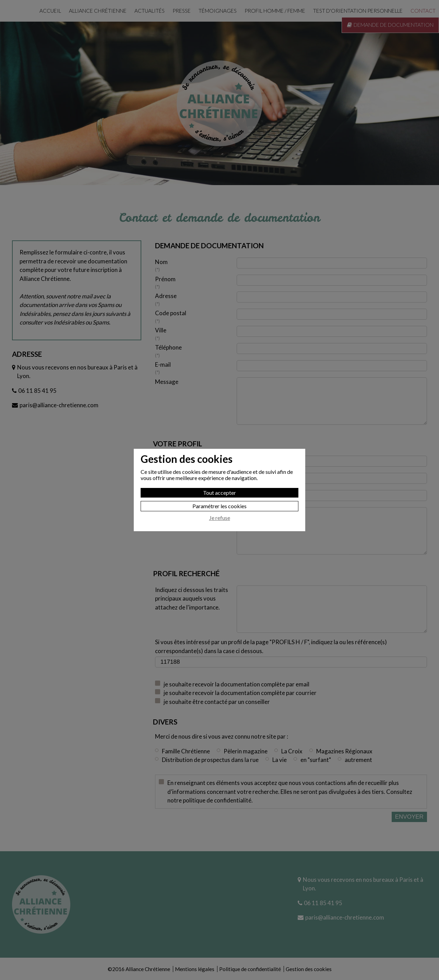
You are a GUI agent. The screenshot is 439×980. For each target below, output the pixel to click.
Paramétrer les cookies (219, 506)
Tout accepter (219, 493)
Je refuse (220, 518)
